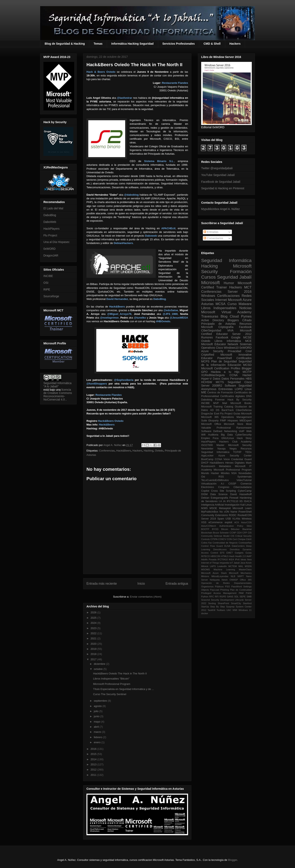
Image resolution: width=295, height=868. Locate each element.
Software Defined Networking (219, 431)
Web (249, 431)
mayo (97, 722)
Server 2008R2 (212, 386)
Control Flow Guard (212, 546)
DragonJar (207, 414)
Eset (217, 414)
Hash (232, 556)
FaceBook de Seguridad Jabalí (221, 182)
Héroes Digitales (235, 463)
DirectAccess (220, 549)
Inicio (141, 584)
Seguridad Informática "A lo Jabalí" (57, 385)
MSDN (248, 566)
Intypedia (224, 563)
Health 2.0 (240, 556)
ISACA (248, 501)
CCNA (234, 375)
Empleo (206, 438)
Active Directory (213, 320)
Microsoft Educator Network (220, 344)
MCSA (220, 304)
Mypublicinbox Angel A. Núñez (220, 209)
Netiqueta (215, 580)
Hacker (247, 375)
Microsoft (210, 283)
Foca (216, 438)
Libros (218, 341)
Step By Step (217, 607)
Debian (205, 498)
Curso (232, 304)
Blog (224, 316)
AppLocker (207, 456)
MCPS (205, 361)
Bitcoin (225, 529)
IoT (231, 563)
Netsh (225, 580)
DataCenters (238, 546)
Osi (203, 477)
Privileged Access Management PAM (222, 593)
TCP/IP (237, 452)
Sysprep (230, 607)
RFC (212, 597)
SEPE (243, 597)
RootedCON (245, 515)
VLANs (236, 519)
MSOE (213, 508)
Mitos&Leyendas (220, 576)
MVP (216, 403)
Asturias (207, 304)
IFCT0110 (233, 501)
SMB (249, 597)
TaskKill (211, 610)
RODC (233, 515)
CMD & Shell (212, 44)
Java (243, 563)
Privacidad (234, 351)
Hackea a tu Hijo (225, 372)
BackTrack (227, 410)
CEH (239, 533)
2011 (94, 775)
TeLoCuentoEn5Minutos (215, 480)
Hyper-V (206, 379)
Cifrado (247, 320)
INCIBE (48, 276)
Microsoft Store (234, 424)
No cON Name (228, 512)
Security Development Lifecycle (227, 600)
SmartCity (236, 603)
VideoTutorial (244, 480)
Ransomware (244, 428)
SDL (236, 597)
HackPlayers (52, 229)
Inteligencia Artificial (213, 505)
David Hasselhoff (241, 494)
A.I (222, 484)
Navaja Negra (227, 449)
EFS (222, 553)
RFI (217, 597)
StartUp (205, 607)
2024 (94, 623)
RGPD (223, 597)
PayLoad (214, 590)
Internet (221, 300)
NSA (234, 473)
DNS (249, 396)
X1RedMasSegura (213, 375)
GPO (204, 372)
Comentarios (213, 238)
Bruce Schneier (221, 533)
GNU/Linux (228, 438)
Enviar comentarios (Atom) (146, 597)
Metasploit (225, 508)
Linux (248, 389)
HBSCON (216, 556)
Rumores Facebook (215, 337)
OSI (46, 283)
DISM (204, 494)
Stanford (247, 603)
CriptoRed (208, 355)
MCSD (247, 365)
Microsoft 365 (210, 417)
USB (228, 519)
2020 (94, 644)
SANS (230, 597)
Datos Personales (233, 379)
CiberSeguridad (211, 330)
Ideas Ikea (246, 559)
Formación (241, 272)
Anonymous (209, 389)
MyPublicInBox (210, 512)
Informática (234, 341)
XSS (204, 522)
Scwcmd (205, 600)
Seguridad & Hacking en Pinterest (223, 188)
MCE (248, 341)
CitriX (249, 539)
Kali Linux (246, 505)
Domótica (235, 549)
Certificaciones (228, 296)
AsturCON (246, 522)
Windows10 (231, 348)
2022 (94, 633)
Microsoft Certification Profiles (221, 368)
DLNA (227, 546)
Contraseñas (245, 543)
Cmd (248, 351)
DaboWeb (50, 222)
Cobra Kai (206, 543)
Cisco (220, 348)
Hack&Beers (124, 451)
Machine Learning (224, 570)
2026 (94, 612)
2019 (94, 649)
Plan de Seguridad (224, 361)
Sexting (212, 603)
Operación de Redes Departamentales (226, 583)
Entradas (211, 232)
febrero (98, 737)
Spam (221, 519)
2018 (94, 654)
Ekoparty (213, 421)
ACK (237, 522)
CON (229, 539)
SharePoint (223, 603)
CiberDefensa (244, 410)
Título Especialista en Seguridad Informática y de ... (123, 689)
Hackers (235, 44)
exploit (228, 522)
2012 (94, 770)
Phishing (225, 590)
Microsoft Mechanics (240, 573)
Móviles (225, 473)
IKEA (231, 559)
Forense (220, 400)
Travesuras (210, 316)
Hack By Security (240, 400)
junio (97, 716)
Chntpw (242, 539)
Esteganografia (220, 498)
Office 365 (246, 580)
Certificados (244, 358)
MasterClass (245, 570)
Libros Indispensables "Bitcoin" (111, 679)
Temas (98, 44)
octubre (99, 669)
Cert (235, 539)
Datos (217, 379)
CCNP (233, 533)
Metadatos (225, 466)
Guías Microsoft (242, 414)
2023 (94, 628)
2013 (94, 764)
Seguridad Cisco (240, 382)
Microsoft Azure (240, 300)
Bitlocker (235, 529)
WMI (235, 610)
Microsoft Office (211, 424)
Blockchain (207, 533)
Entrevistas (225, 389)
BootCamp (207, 459)
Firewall (234, 498)
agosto (98, 706)
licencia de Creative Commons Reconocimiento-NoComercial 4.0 (58, 395)
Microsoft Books (241, 403)
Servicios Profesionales (179, 44)
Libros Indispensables (219, 308)
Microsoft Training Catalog (217, 407)
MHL (241, 566)
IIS (241, 501)
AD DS (215, 410)
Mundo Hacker (210, 473)
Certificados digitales (232, 396)
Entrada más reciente (102, 584)
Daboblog (207, 400)
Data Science (219, 494)
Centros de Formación (220, 393)
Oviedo (159, 451)
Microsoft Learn (242, 508)
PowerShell (225, 358)
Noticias (245, 308)
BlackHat (247, 529)
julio (97, 711)
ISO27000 (207, 445)
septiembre (101, 701)
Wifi (203, 435)
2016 (94, 749)
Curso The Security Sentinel (110, 694)
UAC (229, 610)
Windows (208, 296)
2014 (94, 759)
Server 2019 (209, 519)
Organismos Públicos (212, 587)
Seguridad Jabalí (234, 277)
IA (224, 501)
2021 (94, 638)
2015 (94, 754)
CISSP (232, 484)
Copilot (205, 491)
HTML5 (225, 556)
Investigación (232, 505)
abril (97, 727)
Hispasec (233, 421)
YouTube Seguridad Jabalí (218, 175)
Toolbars (221, 610)
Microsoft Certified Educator (226, 332)
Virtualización (209, 484)
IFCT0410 (223, 559)
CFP (245, 533)
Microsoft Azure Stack (214, 573)
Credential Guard (241, 459)
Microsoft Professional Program (112, 684)
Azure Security (212, 351)
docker (205, 613)
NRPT (241, 576)
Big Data (227, 435)
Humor (229, 283)
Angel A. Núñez (113, 445)
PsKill (249, 593)
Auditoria (213, 435)
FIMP (223, 421)
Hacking (149, 451)
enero (98, 742)
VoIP (242, 431)
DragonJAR (51, 255)
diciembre (100, 664)
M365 (204, 508)
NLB (233, 576)
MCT (248, 287)
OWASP (234, 580)
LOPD (239, 389)
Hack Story (244, 438)
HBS (249, 379)
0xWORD (49, 249)
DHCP (205, 463)
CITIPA (214, 539)
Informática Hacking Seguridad (132, 44)
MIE (204, 392)
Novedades (245, 473)
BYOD (215, 529)
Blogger (247, 368)
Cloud (234, 316)
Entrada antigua (177, 584)
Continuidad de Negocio (225, 543)
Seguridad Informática (226, 260)
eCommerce (216, 522)
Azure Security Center (235, 456)
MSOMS (205, 570)
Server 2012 (242, 334)
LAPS (213, 566)
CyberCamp (245, 491)
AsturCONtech (209, 526)
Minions (205, 576)
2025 (94, 618)
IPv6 (237, 559)
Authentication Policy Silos (235, 526)
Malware (245, 304)
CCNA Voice (222, 459)
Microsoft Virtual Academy (226, 312)
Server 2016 (240, 292)
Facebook (245, 327)
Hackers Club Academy (235, 442)
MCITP (247, 372)
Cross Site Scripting (224, 491)
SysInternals (245, 477)
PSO (228, 587)
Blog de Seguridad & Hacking (65, 44)
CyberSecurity (243, 435)
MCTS (220, 382)
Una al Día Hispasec (57, 242)
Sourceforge (51, 296)
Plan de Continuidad (241, 590)
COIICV (222, 539)
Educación (234, 365)
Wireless (247, 519)
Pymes (246, 316)
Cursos (208, 277)
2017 (94, 659)
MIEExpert (246, 421)
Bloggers (233, 320)
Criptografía (226, 327)
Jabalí (237, 563)
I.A (220, 501)
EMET (230, 553)
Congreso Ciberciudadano (235, 487)
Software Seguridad (238, 386)
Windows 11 (245, 610)
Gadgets (239, 553)
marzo (98, 732)
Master (221, 445)
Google (236, 337)
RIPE (47, 289)
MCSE (247, 337)
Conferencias (107, 451)
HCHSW (207, 382)
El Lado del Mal (53, 208)
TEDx (248, 452)
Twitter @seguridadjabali (217, 168)
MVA (231, 330)
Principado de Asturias (218, 324)
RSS (221, 477)
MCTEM (233, 566)
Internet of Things (210, 563)
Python (205, 597)
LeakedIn (222, 566)
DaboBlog (50, 215)
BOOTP (205, 529)
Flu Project (50, 235)
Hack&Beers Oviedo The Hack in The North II (120, 673)
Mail (225, 403)
